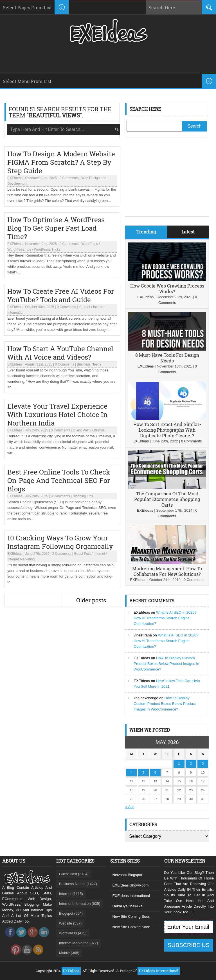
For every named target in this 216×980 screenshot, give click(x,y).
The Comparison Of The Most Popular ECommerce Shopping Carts (167, 499)
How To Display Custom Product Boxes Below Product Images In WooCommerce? (166, 664)
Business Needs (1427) (78, 884)
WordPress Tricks (47, 250)
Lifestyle (98, 430)
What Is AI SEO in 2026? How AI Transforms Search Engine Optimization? (165, 618)
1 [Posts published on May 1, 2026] (179, 763)
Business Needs (89, 364)
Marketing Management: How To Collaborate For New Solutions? (167, 571)
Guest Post (81, 430)
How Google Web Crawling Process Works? (167, 289)
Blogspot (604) (71, 913)
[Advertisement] (167, 181)
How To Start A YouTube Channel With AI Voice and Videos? (60, 353)
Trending (146, 232)
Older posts (91, 600)
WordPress (90, 244)
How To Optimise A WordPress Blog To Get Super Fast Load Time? (56, 228)
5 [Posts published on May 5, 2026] (143, 772)
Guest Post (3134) (74, 874)
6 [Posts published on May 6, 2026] (155, 772)
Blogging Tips (83, 496)
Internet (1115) (71, 894)
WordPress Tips (19, 250)
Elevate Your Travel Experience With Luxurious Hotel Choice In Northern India (57, 415)
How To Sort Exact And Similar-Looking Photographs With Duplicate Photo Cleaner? (167, 430)
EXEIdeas (15, 178)
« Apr (129, 807)
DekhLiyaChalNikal (128, 906)
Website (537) (70, 923)
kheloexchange (146, 698)
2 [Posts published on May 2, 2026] (191, 763)
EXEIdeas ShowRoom (131, 885)
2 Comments (62, 554)
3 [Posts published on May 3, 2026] (203, 763)
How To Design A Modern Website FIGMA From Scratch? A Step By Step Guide (61, 162)
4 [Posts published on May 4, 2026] (131, 772)
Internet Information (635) (80, 904)
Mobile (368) (69, 953)
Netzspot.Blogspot (127, 875)
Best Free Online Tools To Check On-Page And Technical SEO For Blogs (59, 480)
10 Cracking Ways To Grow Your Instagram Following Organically (60, 542)
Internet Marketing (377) (79, 943)
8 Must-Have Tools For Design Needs (167, 358)
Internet (85, 307)
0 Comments (69, 178)
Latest (188, 232)
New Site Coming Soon (131, 916)
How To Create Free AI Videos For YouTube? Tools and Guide (61, 295)
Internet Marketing (21, 559)
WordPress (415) (73, 933)
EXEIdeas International (131, 896)
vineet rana (143, 635)
